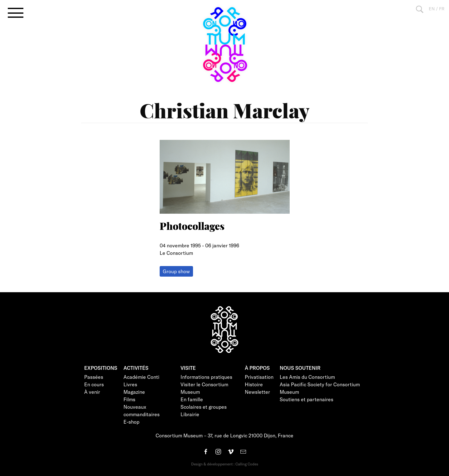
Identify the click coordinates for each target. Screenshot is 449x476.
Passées (94, 377)
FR (442, 9)
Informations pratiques (206, 377)
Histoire (254, 384)
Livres (130, 384)
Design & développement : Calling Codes (225, 464)
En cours (94, 384)
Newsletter (257, 392)
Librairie (190, 414)
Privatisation (259, 377)
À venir (92, 392)
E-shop (131, 422)
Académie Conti (141, 377)
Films (129, 399)
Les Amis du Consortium (307, 377)
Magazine (134, 392)
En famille (192, 399)
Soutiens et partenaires (307, 399)
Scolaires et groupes (204, 407)
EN (432, 9)
